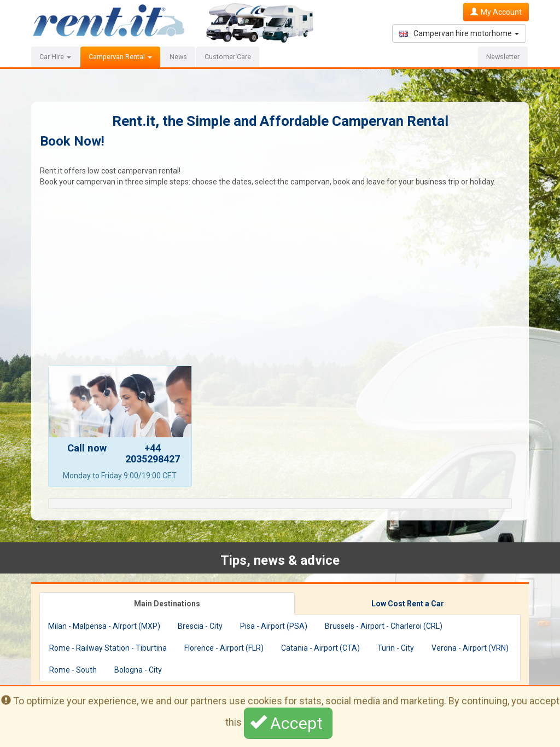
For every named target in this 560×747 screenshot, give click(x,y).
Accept (288, 723)
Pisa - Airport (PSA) (274, 626)
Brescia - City (200, 626)
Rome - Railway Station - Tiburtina (108, 648)
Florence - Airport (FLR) (224, 648)
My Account (496, 12)
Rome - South (73, 670)
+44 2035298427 (153, 453)
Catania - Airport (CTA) (320, 648)
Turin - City (396, 648)
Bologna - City (138, 670)
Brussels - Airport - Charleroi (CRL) (384, 626)
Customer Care (228, 57)
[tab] (167, 604)
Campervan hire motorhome (459, 33)
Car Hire (55, 57)
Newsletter (503, 57)
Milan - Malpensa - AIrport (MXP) (104, 626)
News (178, 57)
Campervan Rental (120, 57)
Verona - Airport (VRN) (470, 648)
